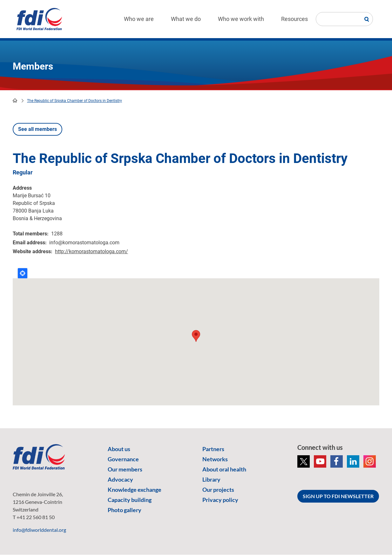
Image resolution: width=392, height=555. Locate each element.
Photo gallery (125, 510)
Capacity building (130, 500)
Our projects (218, 490)
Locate (23, 273)
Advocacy (120, 479)
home (15, 100)
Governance (123, 459)
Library (211, 479)
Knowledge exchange (135, 490)
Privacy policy (220, 500)
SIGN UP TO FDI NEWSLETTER (338, 496)
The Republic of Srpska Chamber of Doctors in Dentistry (74, 101)
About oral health (224, 469)
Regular (23, 172)
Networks (215, 459)
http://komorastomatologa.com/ (91, 251)
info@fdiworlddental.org (39, 530)
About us (119, 449)
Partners (213, 449)
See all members (37, 129)
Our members (125, 469)
